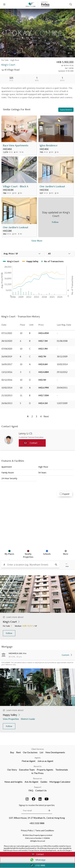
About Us (38, 766)
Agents (38, 758)
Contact (37, 854)
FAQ (31, 790)
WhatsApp (38, 860)
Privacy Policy (27, 831)
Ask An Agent (31, 782)
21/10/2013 (7, 395)
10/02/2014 (7, 388)
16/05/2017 (7, 364)
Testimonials (62, 770)
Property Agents (45, 770)
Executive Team (27, 770)
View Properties (11, 719)
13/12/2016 (7, 372)
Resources (38, 778)
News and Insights (13, 782)
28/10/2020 (7, 341)
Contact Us (41, 790)
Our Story (12, 770)
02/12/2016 (7, 380)
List (41, 752)
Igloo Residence (49, 145)
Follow (9, 633)
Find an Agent (29, 761)
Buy (12, 752)
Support (38, 787)
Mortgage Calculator (60, 782)
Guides (44, 782)
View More (37, 241)
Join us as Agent (45, 761)
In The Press (37, 773)
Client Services (38, 749)
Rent (18, 752)
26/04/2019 (7, 357)
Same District (66, 110)
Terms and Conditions (45, 831)
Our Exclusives (30, 752)
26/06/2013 (7, 403)
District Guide (28, 719)
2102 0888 (38, 865)
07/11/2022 (7, 333)
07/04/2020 (7, 349)
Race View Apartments (16, 145)
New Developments (55, 752)
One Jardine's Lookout (52, 186)
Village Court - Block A (16, 186)
